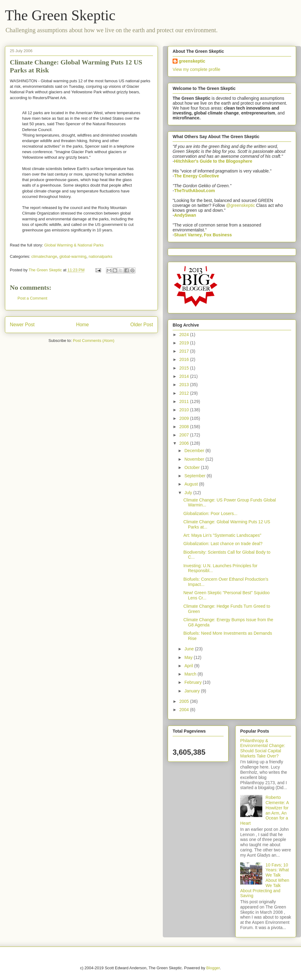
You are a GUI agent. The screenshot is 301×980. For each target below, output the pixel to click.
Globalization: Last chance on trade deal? (223, 544)
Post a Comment (32, 298)
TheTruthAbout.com (195, 191)
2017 (185, 351)
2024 (185, 335)
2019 (185, 343)
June (190, 649)
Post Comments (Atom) (94, 341)
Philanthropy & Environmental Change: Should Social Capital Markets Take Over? (263, 748)
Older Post (142, 325)
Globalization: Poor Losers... (210, 513)
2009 (185, 418)
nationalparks (101, 256)
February (193, 682)
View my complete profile (196, 69)
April (189, 666)
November (195, 459)
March (191, 674)
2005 (185, 701)
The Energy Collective (197, 176)
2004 (185, 710)
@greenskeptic (240, 205)
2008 (185, 427)
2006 (185, 443)
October (193, 467)
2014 (185, 376)
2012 (185, 393)
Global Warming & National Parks (74, 245)
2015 (185, 368)
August (192, 484)
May (189, 657)
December (195, 451)
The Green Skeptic (60, 15)
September (195, 476)
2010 (185, 410)
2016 (185, 359)
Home (83, 325)
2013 (185, 385)
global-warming (73, 256)
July (189, 493)
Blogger (213, 968)
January (193, 691)
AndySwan (185, 215)
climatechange (44, 256)
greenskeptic (192, 61)
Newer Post (22, 325)
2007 (185, 435)
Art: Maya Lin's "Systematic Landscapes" (222, 535)
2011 (185, 401)
